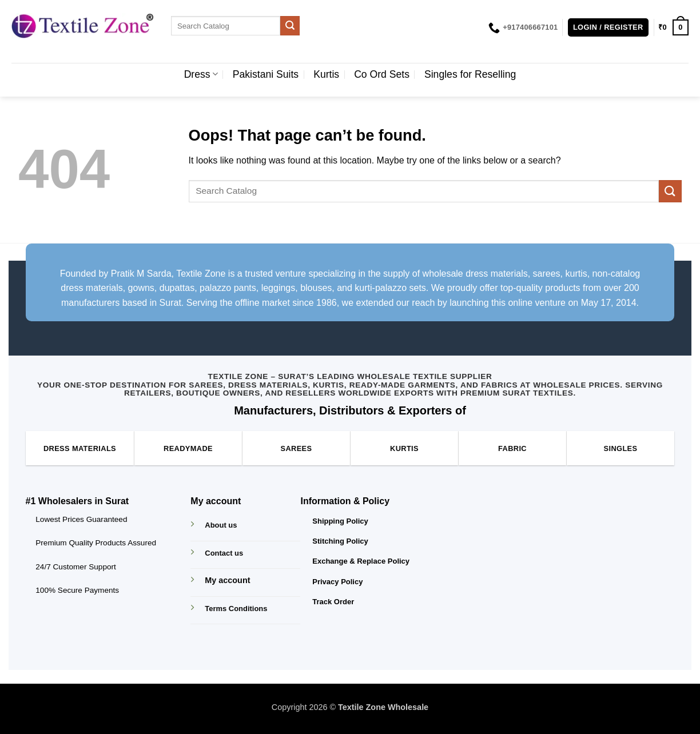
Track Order (333, 602)
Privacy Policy (337, 582)
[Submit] (290, 26)
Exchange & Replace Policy (361, 561)
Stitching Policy (340, 541)
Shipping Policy (340, 521)
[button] (608, 28)
